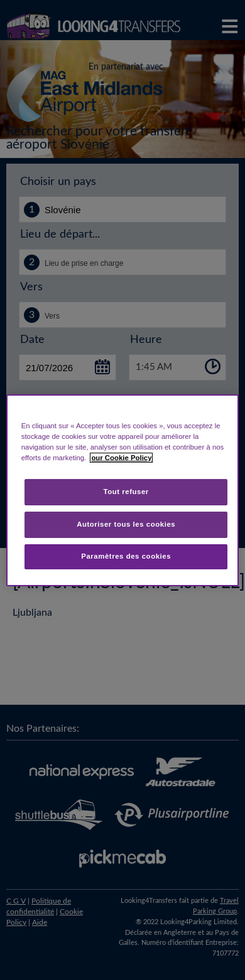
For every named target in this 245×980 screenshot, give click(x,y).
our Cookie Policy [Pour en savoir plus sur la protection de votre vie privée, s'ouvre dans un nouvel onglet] (121, 458)
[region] (123, 490)
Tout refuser (126, 492)
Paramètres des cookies (126, 556)
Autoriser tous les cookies (126, 524)
